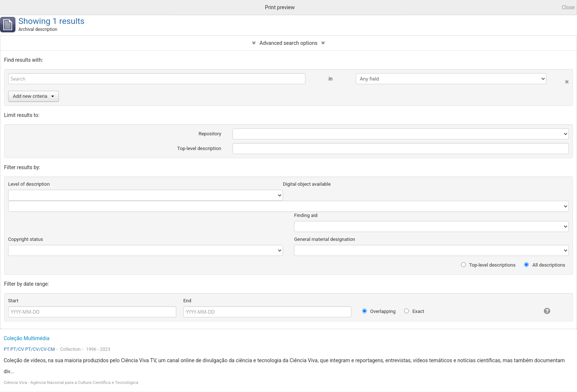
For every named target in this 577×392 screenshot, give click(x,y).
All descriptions (545, 265)
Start (13, 301)
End (187, 301)
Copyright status (26, 239)
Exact (414, 311)
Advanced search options (288, 43)
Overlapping (379, 311)
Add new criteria (33, 96)
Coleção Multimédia (26, 338)
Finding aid (306, 215)
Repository (210, 134)
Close (568, 7)
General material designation (325, 239)
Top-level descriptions (488, 265)
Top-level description (199, 148)
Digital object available (307, 184)
